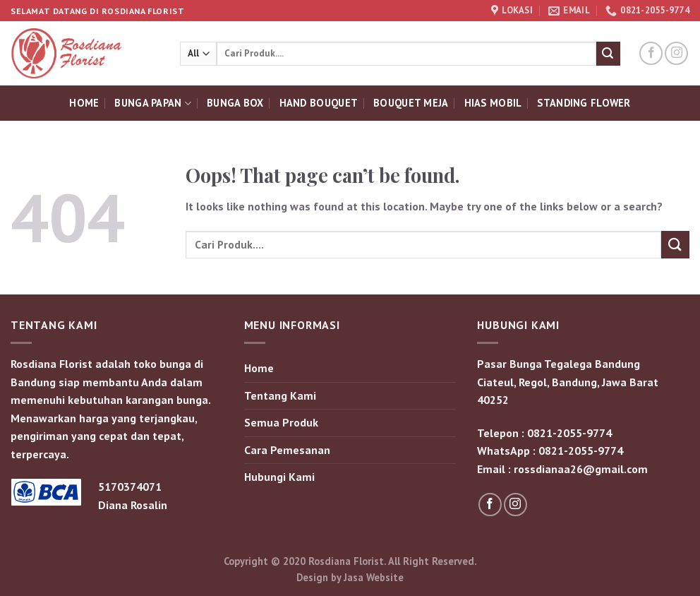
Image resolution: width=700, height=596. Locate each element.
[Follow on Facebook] (651, 53)
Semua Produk (281, 422)
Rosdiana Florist (346, 561)
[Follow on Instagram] (676, 53)
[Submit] (608, 54)
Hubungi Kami (279, 477)
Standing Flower (584, 103)
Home (84, 103)
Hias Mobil (493, 103)
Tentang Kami (280, 395)
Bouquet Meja (411, 103)
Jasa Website (374, 577)
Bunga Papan (153, 103)
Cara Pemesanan (287, 450)
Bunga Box (235, 103)
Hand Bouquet (319, 103)
